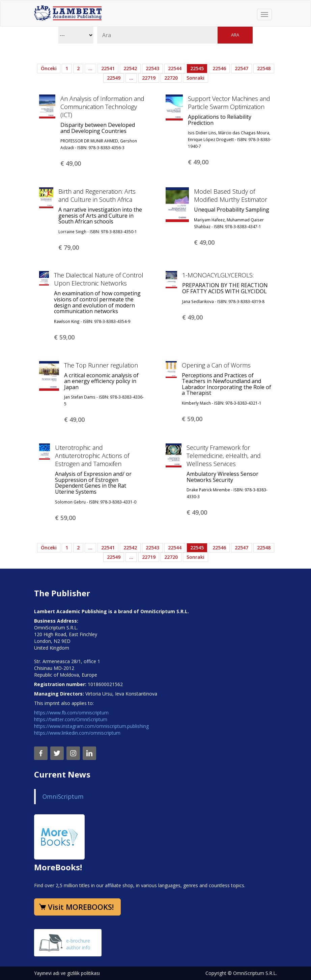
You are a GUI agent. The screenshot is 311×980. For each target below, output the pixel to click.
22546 (219, 68)
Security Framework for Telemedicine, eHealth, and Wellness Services (224, 456)
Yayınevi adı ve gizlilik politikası (67, 973)
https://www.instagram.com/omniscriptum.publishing (91, 726)
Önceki (49, 68)
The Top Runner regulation (101, 365)
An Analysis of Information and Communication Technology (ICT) (102, 107)
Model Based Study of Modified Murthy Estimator (231, 195)
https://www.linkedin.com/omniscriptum (77, 733)
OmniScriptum (63, 796)
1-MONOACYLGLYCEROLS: (218, 275)
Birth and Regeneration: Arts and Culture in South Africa (97, 195)
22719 (149, 78)
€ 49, (71, 163)
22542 (130, 68)
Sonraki (195, 78)
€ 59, (64, 337)
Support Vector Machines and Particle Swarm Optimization (229, 103)
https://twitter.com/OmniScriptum (71, 719)
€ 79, (69, 247)
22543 (152, 68)
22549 (114, 78)
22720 (171, 78)
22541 (108, 68)
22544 (175, 68)
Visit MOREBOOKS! (81, 907)
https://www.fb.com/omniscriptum (71, 713)
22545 (197, 68)
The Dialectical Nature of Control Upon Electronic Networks (99, 279)
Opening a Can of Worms (216, 365)
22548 (264, 68)
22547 (242, 68)
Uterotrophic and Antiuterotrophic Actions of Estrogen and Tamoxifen (92, 456)
